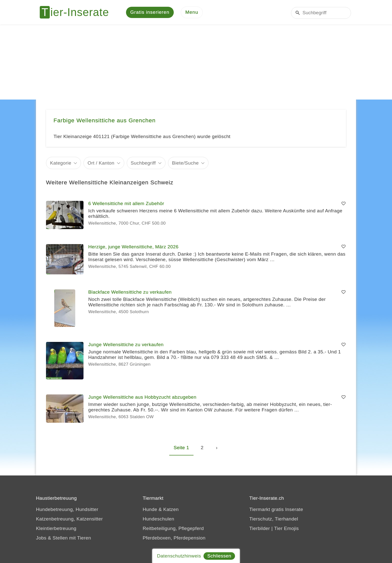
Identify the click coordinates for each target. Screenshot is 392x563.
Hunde (150, 510)
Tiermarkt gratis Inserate (276, 510)
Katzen (171, 510)
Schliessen (219, 556)
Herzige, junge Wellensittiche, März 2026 (133, 247)
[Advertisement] (196, 63)
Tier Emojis (287, 529)
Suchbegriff (143, 163)
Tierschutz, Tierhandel (274, 519)
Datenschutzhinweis (179, 556)
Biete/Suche (185, 163)
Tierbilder (260, 529)
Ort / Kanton (101, 163)
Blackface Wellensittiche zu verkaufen (130, 293)
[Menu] (192, 13)
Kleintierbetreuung (56, 529)
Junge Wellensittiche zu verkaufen (126, 345)
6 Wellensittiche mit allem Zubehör (126, 204)
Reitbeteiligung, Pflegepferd (173, 529)
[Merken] (343, 204)
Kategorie (61, 163)
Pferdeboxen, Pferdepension (174, 538)
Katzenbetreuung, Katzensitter (69, 519)
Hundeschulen (158, 519)
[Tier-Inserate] (77, 13)
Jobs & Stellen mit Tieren (63, 538)
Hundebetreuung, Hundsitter (67, 510)
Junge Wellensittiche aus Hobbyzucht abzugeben (142, 398)
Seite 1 (181, 448)
